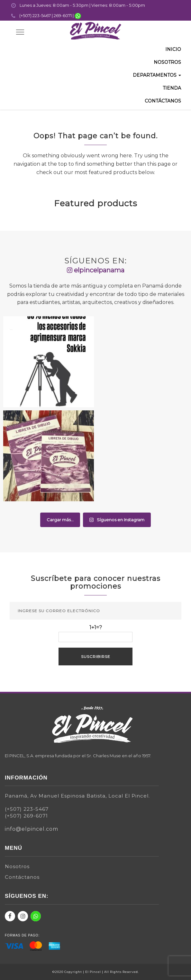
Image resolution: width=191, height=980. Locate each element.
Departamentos (157, 75)
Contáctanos (163, 101)
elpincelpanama (96, 270)
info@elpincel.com (32, 829)
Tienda (172, 88)
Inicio (173, 49)
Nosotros (167, 62)
